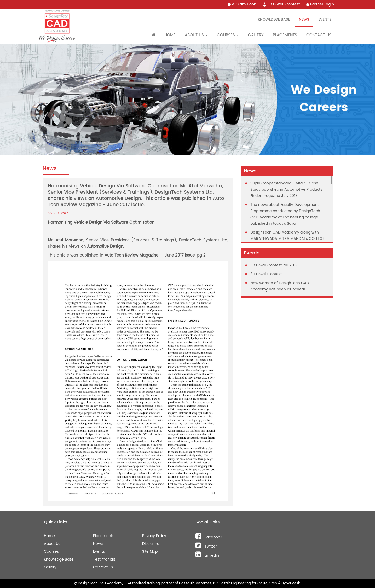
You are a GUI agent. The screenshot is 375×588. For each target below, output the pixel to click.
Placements (285, 35)
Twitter (206, 546)
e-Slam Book (242, 4)
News (304, 19)
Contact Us (319, 35)
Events (325, 19)
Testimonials (104, 559)
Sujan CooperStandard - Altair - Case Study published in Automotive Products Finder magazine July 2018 (286, 190)
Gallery (256, 35)
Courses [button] (228, 35)
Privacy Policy (154, 536)
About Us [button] (196, 35)
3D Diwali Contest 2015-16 (273, 265)
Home (170, 35)
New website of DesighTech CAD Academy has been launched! (280, 286)
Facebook (209, 537)
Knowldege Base (274, 19)
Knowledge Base (59, 559)
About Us (52, 544)
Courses (51, 552)
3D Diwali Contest (281, 4)
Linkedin (207, 555)
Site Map (150, 552)
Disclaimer (151, 544)
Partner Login (320, 4)
